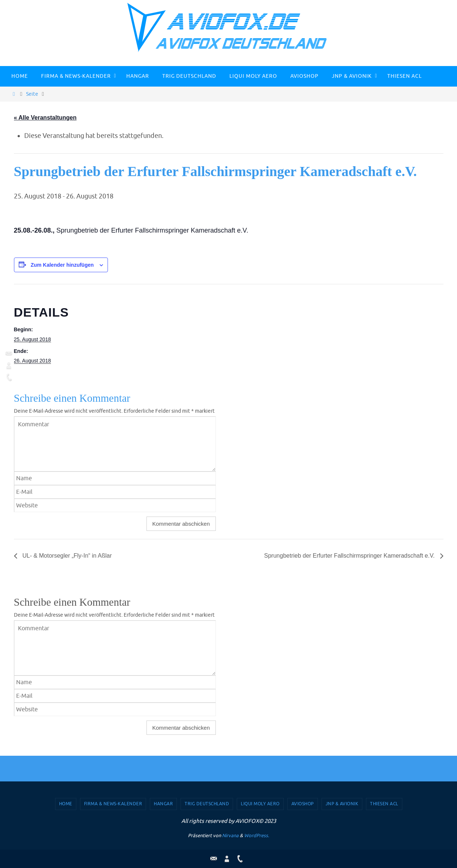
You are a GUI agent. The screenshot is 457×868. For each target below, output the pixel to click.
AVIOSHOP (303, 804)
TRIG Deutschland (207, 804)
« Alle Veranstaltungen (45, 118)
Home (66, 804)
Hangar (163, 804)
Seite (32, 94)
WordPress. (257, 836)
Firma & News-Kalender (113, 804)
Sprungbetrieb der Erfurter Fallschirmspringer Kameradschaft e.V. (350, 556)
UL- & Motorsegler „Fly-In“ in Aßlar (66, 556)
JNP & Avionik (342, 804)
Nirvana (230, 836)
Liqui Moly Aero (260, 804)
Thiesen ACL (384, 804)
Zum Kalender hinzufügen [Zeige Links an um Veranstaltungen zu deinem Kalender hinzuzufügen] (62, 265)
